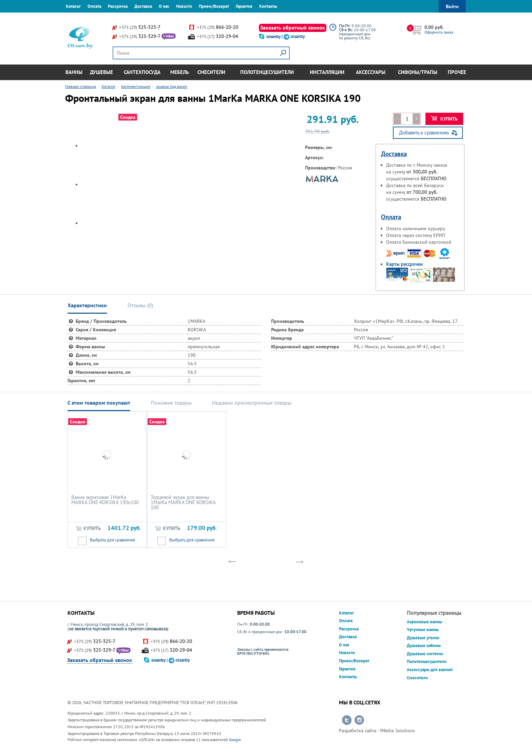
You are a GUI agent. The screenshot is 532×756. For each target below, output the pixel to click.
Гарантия (244, 6)
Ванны (74, 72)
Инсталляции (327, 72)
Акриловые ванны (424, 622)
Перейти (347, 720)
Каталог (73, 6)
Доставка (143, 6)
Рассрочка (118, 6)
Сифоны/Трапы (418, 72)
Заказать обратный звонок (293, 27)
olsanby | (275, 36)
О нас (164, 6)
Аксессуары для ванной (430, 670)
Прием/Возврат (214, 6)
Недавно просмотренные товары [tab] (252, 403)
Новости (184, 6)
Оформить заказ (439, 32)
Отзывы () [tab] (140, 305)
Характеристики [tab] (87, 305)
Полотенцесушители (267, 72)
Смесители (211, 72)
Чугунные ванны (423, 630)
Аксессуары (371, 72)
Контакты (268, 6)
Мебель (180, 72)
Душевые (101, 72)
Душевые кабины (424, 646)
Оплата (94, 6)
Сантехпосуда (142, 72)
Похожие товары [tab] (171, 403)
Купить (444, 119)
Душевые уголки (423, 638)
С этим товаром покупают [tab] (99, 403)
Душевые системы (425, 654)
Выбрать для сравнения (112, 540)
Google (235, 740)
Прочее (457, 72)
